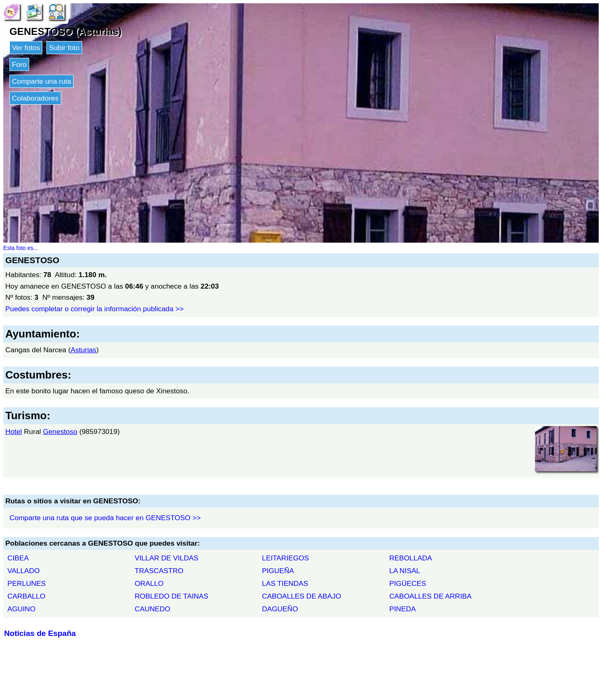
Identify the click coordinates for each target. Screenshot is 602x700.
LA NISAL (405, 571)
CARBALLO (26, 596)
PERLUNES (26, 583)
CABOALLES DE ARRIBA (430, 596)
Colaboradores (35, 98)
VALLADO (24, 571)
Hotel (14, 431)
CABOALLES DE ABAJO (302, 596)
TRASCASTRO (159, 571)
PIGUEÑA (278, 571)
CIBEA (18, 558)
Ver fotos (26, 48)
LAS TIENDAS (285, 583)
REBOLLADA (411, 558)
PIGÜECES (408, 583)
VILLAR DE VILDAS (167, 558)
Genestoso (60, 431)
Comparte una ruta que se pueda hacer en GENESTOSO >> (105, 518)
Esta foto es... (21, 248)
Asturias (84, 350)
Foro (19, 64)
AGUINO (21, 609)
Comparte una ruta (41, 81)
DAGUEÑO (280, 609)
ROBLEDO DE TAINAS (171, 596)
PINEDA (403, 609)
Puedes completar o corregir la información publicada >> (94, 309)
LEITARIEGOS (285, 558)
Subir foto (64, 48)
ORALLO (149, 583)
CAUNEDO (153, 609)
